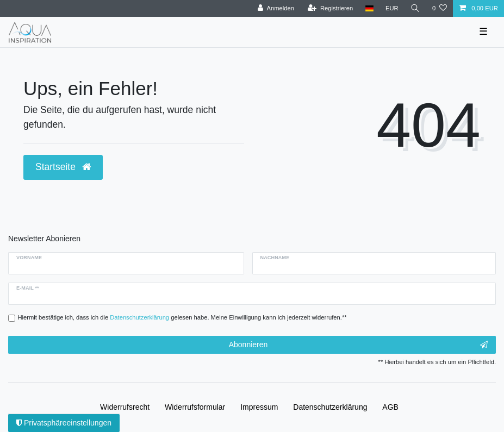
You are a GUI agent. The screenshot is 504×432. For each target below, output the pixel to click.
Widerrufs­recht (125, 407)
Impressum (259, 407)
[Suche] (415, 8)
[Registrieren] (330, 8)
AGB (390, 407)
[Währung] (392, 8)
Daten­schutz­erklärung (330, 407)
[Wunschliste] (440, 8)
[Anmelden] (276, 8)
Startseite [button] (63, 167)
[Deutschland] (369, 8)
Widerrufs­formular (195, 407)
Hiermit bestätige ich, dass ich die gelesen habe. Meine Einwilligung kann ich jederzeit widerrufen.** (182, 317)
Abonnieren (358, 345)
